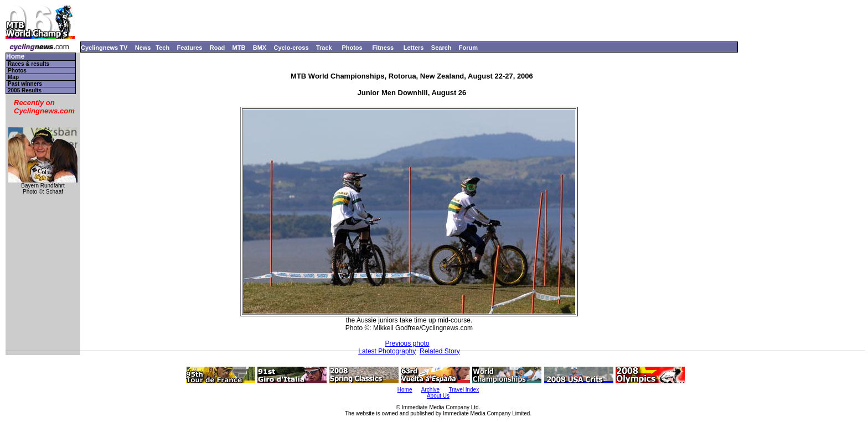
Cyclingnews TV (104, 48)
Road (218, 48)
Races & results (29, 64)
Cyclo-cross (291, 48)
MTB (239, 48)
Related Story (440, 351)
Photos (352, 48)
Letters (414, 48)
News (143, 48)
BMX (260, 48)
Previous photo (407, 343)
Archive (430, 390)
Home (15, 57)
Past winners (25, 84)
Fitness (383, 48)
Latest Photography (387, 351)
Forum (468, 48)
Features (190, 48)
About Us (438, 396)
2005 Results (25, 90)
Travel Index (464, 390)
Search (441, 48)
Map (13, 77)
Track (324, 48)
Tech (162, 48)
